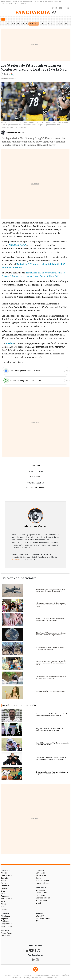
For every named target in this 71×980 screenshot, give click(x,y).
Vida (53, 24)
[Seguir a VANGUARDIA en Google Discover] (7, 74)
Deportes (34, 24)
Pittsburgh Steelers (36, 487)
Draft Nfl (36, 465)
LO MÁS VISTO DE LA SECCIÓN (19, 705)
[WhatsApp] (36, 381)
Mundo (15, 24)
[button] (3, 20)
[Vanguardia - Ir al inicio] (36, 13)
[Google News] (36, 371)
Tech (60, 24)
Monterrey (36, 476)
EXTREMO (16, 560)
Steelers (10, 343)
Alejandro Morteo (16, 132)
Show (24, 24)
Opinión (5, 24)
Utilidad (45, 24)
